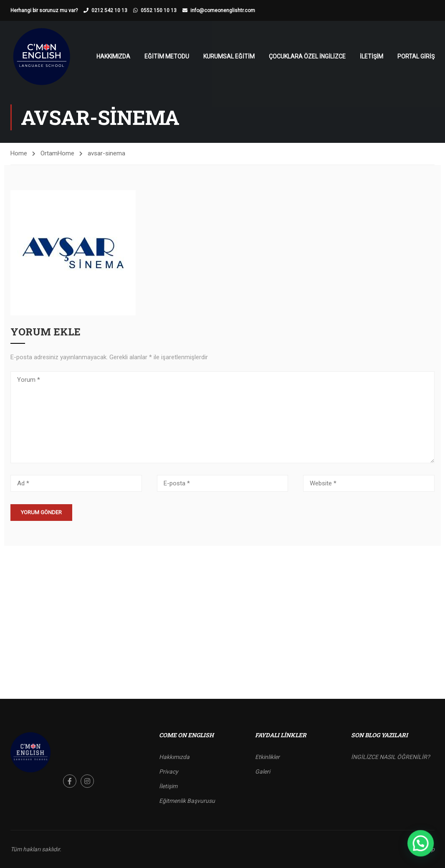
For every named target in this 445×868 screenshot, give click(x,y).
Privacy (169, 772)
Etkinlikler (267, 757)
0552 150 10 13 (159, 10)
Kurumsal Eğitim (229, 56)
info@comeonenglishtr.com (223, 10)
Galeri (263, 772)
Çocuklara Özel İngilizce (307, 56)
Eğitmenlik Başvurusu (187, 801)
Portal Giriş (416, 56)
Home (19, 153)
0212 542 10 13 (109, 10)
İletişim (372, 56)
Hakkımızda (113, 56)
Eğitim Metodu (167, 56)
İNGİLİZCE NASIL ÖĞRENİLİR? (391, 757)
